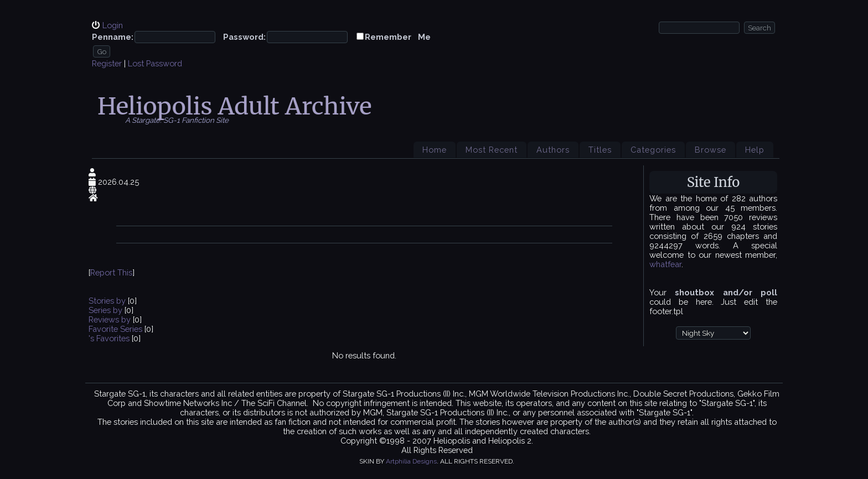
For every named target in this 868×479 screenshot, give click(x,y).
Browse (711, 150)
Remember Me (398, 37)
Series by (107, 310)
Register (107, 63)
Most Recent (492, 150)
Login (113, 25)
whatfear (665, 264)
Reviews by (111, 319)
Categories (653, 150)
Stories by (108, 301)
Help (755, 150)
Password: (244, 37)
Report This (111, 272)
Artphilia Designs (411, 461)
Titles (600, 150)
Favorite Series (115, 329)
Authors (553, 150)
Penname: (113, 37)
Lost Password (155, 63)
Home (435, 150)
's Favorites (109, 338)
